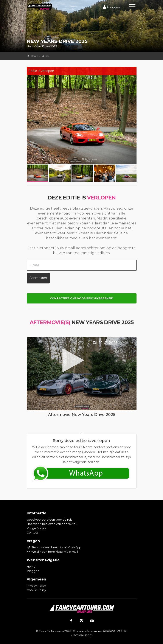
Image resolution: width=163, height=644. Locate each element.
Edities (45, 56)
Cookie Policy (36, 590)
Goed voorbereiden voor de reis (49, 520)
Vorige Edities (36, 528)
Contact (32, 532)
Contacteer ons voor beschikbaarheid (82, 298)
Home (34, 56)
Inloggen (111, 7)
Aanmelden (38, 278)
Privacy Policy (36, 586)
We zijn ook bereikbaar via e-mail (52, 552)
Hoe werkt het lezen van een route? (52, 524)
